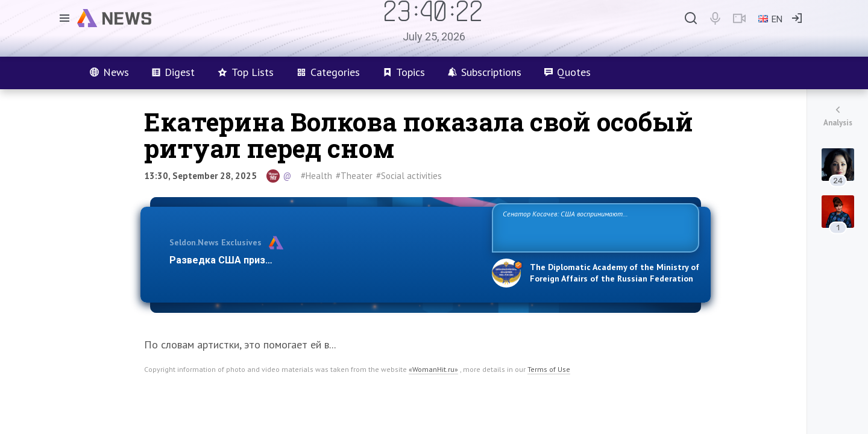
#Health (316, 176)
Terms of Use (549, 369)
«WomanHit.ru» (433, 369)
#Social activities (409, 176)
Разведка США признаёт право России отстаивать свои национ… (324, 260)
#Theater (354, 176)
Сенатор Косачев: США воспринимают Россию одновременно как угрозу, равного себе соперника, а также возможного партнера (594, 227)
